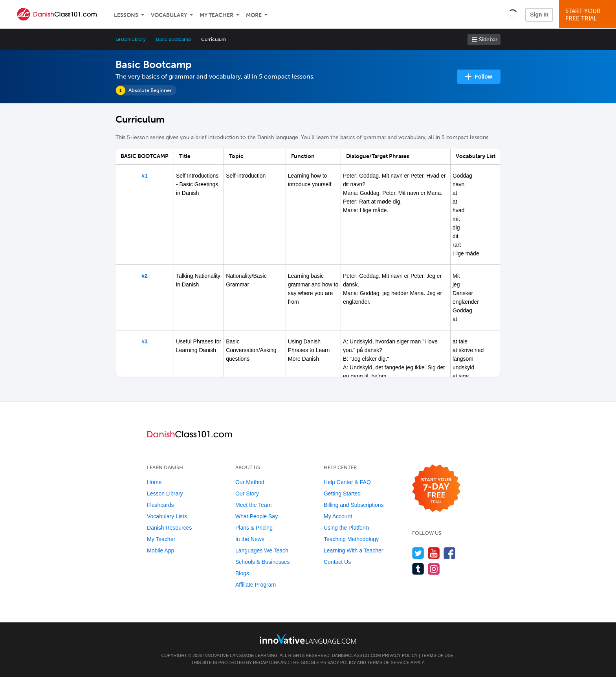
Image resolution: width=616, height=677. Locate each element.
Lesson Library (131, 39)
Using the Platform (346, 528)
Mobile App (160, 550)
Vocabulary (169, 15)
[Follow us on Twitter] (418, 553)
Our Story (247, 494)
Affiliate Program (256, 585)
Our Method (250, 482)
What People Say (257, 516)
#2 (145, 276)
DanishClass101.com (357, 655)
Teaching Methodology (351, 539)
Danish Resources (169, 528)
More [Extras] (254, 15)
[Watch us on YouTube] (434, 553)
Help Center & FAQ (347, 482)
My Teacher (216, 15)
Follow (483, 77)
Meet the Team (253, 505)
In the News (250, 539)
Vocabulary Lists (167, 516)
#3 (145, 341)
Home (154, 482)
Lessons (126, 15)
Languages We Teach (262, 550)
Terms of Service (389, 662)
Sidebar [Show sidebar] (488, 39)
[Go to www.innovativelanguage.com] (308, 639)
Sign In (539, 15)
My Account (338, 516)
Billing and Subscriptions (354, 505)
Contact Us (337, 562)
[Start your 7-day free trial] (436, 489)
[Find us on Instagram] (434, 569)
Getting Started (342, 494)
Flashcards (160, 505)
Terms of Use (437, 655)
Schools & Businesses (263, 562)
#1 (145, 176)
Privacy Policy (400, 655)
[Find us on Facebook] (450, 553)
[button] (512, 14)
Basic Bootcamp (173, 39)
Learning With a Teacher (354, 550)
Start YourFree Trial (589, 15)
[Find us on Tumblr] (418, 569)
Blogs (242, 573)
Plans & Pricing (254, 528)
